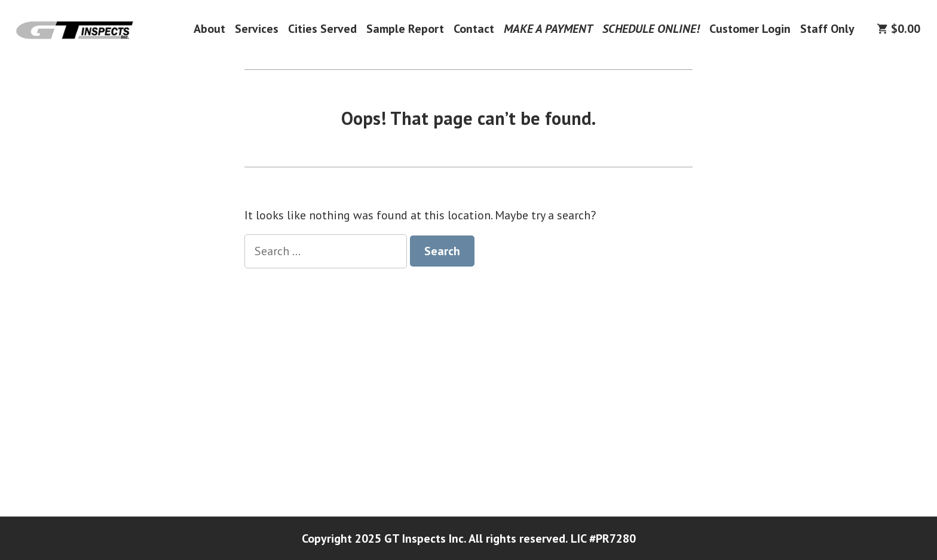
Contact (474, 28)
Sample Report (405, 28)
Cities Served (322, 28)
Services (257, 28)
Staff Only (827, 28)
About (209, 28)
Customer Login (750, 28)
